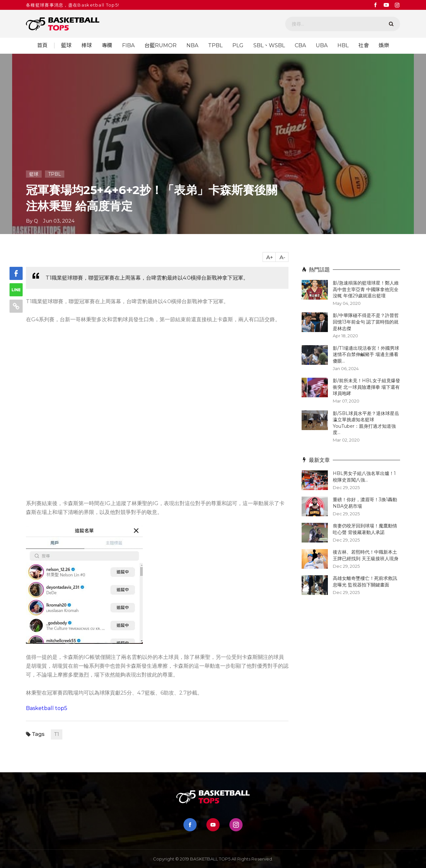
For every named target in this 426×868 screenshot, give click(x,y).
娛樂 (384, 46)
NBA (192, 46)
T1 (57, 734)
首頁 (42, 46)
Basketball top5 (47, 708)
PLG (238, 46)
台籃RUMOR (160, 46)
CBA (300, 46)
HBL (343, 46)
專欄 (107, 46)
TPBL (215, 46)
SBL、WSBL (269, 46)
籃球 (66, 46)
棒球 (87, 46)
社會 (364, 46)
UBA (322, 46)
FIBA (128, 46)
